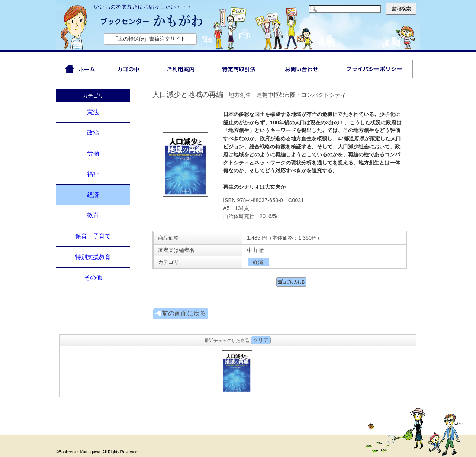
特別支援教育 (93, 257)
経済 (93, 195)
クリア (261, 340)
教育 (93, 215)
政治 (93, 133)
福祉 (93, 174)
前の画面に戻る (181, 314)
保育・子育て (93, 236)
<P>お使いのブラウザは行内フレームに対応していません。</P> (238, 371)
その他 (93, 277)
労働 (93, 154)
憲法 (93, 112)
